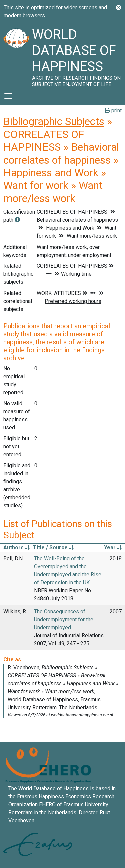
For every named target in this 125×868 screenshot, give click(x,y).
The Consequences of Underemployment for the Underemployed (64, 620)
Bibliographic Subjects (54, 121)
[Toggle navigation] (8, 96)
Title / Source (53, 547)
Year (113, 547)
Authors (16, 547)
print (113, 111)
